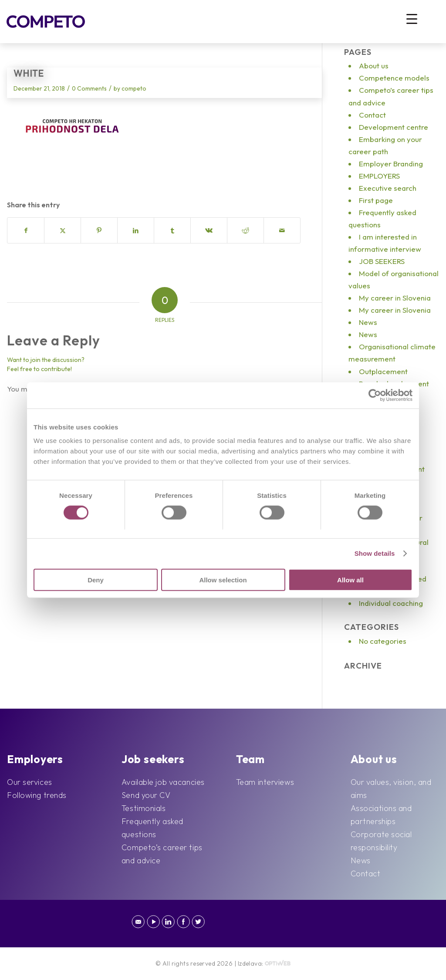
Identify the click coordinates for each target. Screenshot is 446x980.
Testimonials (144, 808)
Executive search (388, 188)
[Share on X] (63, 230)
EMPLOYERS (379, 176)
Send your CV (146, 795)
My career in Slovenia (395, 298)
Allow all (350, 580)
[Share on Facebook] (26, 230)
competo (134, 88)
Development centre (394, 127)
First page (376, 200)
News (368, 322)
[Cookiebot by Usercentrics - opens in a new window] (374, 395)
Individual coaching (391, 603)
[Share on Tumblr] (172, 230)
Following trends (37, 795)
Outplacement (383, 371)
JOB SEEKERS (382, 261)
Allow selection (223, 580)
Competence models (394, 78)
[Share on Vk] (209, 230)
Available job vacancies (163, 782)
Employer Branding (391, 164)
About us (374, 66)
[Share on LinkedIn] (136, 230)
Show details (375, 553)
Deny (96, 580)
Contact (372, 115)
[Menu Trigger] (412, 19)
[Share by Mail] (282, 230)
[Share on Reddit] (245, 230)
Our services (30, 782)
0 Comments (89, 88)
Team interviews (265, 782)
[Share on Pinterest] (99, 230)
